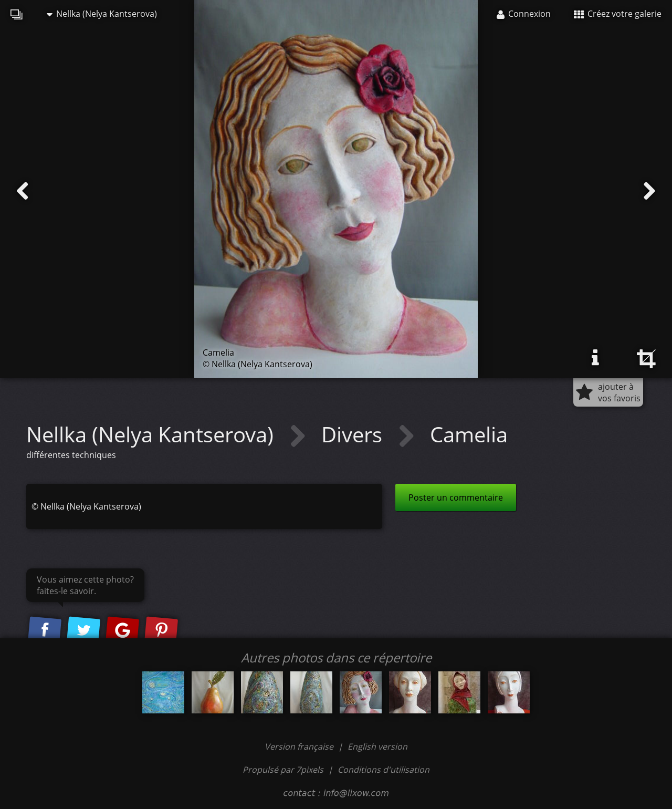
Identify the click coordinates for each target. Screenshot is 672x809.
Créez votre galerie (618, 14)
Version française (300, 746)
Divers (354, 434)
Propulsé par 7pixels (283, 770)
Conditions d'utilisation (384, 770)
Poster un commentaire (456, 497)
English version (377, 746)
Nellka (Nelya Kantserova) (102, 14)
